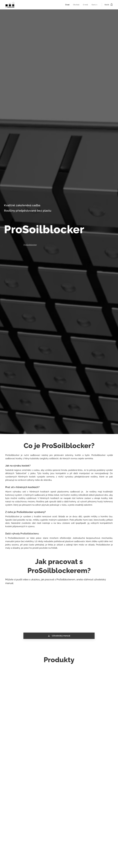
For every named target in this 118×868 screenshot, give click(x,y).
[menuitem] (66, 5)
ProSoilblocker (30, 245)
